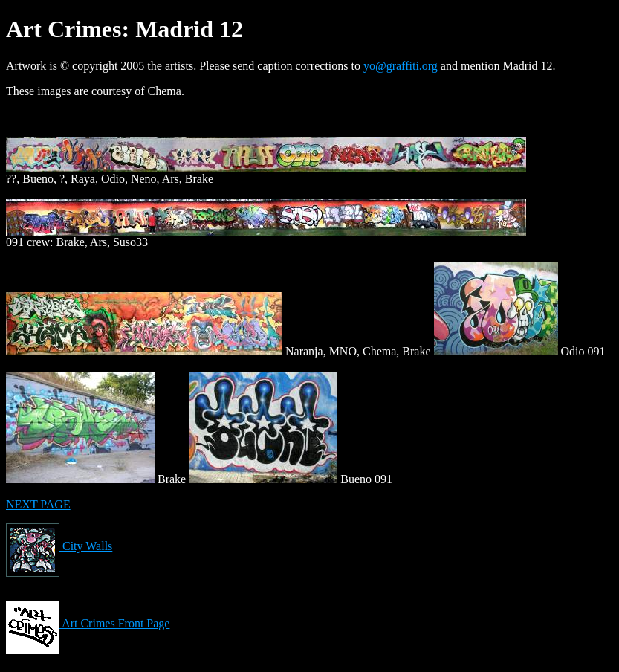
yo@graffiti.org (401, 66)
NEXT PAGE (38, 504)
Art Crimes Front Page (88, 623)
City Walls (59, 546)
